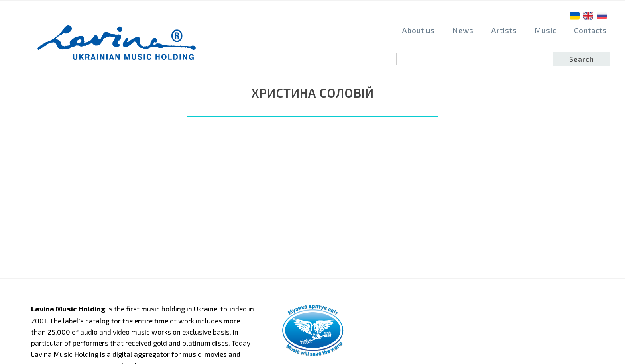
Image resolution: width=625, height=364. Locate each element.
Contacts (591, 30)
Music (545, 30)
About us (418, 30)
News (463, 30)
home (102, 42)
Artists (504, 30)
